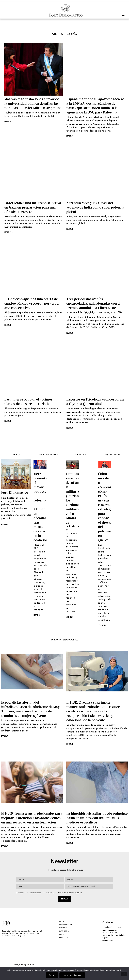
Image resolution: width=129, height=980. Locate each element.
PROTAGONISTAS (66, 925)
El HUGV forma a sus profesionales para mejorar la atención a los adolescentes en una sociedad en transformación (32, 818)
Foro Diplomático (15, 492)
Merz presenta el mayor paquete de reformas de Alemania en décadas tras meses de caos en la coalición (41, 507)
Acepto (52, 975)
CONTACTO (64, 938)
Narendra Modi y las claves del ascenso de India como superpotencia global (95, 207)
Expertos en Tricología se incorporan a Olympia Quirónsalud (95, 401)
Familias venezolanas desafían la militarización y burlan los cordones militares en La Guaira (77, 496)
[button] (123, 16)
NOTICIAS (63, 928)
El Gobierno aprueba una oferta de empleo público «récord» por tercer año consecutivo (32, 303)
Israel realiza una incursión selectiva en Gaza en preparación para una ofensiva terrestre (33, 207)
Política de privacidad (72, 975)
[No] (124, 974)
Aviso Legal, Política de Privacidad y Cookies (65, 893)
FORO (62, 921)
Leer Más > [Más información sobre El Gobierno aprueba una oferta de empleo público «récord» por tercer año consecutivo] (8, 325)
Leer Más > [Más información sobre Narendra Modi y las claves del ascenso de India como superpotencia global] (70, 229)
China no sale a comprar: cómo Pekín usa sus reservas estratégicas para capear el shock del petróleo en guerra (107, 507)
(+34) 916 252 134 (108, 940)
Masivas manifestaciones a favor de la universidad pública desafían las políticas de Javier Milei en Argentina (33, 103)
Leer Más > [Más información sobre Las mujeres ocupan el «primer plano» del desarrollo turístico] (8, 421)
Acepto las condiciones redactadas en (50, 893)
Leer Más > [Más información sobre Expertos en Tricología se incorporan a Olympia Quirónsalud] (70, 428)
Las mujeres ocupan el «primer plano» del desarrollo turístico (28, 401)
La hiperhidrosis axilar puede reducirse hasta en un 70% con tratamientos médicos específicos (97, 818)
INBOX (62, 935)
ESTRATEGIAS (64, 931)
